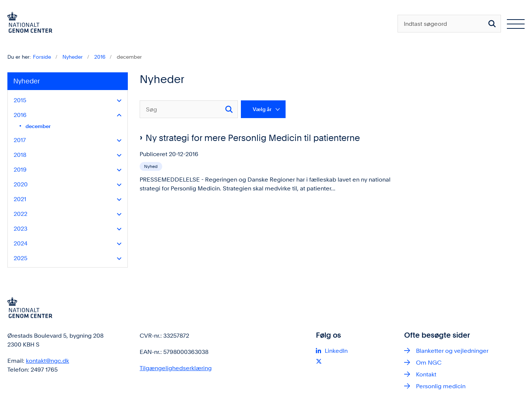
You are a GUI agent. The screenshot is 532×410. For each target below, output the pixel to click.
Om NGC (429, 363)
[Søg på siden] (492, 24)
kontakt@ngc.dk (47, 361)
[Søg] (189, 109)
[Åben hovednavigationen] (516, 24)
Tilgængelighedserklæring (176, 368)
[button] (117, 101)
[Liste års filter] (263, 109)
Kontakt (426, 374)
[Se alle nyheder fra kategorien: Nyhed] (152, 166)
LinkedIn (336, 351)
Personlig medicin (441, 386)
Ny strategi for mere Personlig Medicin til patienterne (253, 138)
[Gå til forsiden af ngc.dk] (30, 24)
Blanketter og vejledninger (452, 351)
